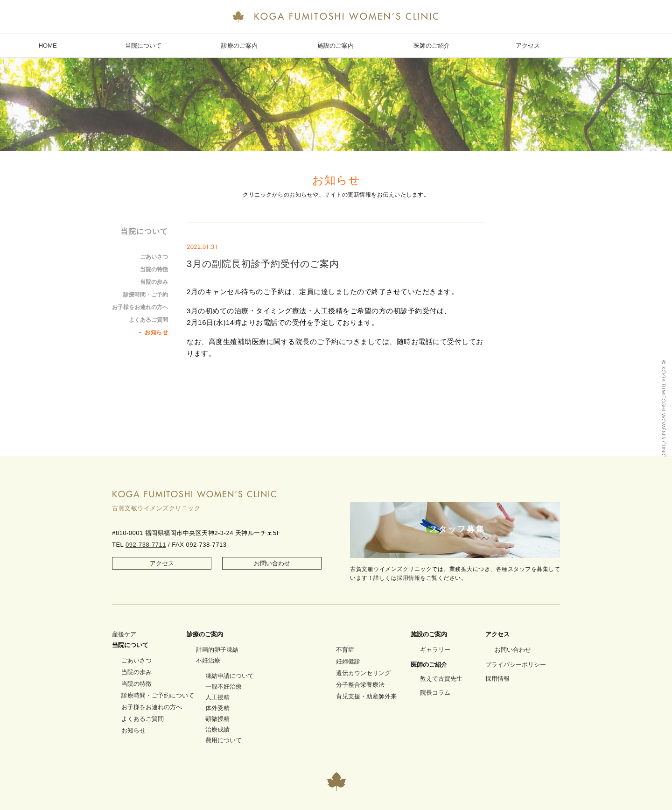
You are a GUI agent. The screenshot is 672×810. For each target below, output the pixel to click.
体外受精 (217, 708)
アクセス (528, 46)
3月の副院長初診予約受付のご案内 (263, 264)
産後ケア (124, 634)
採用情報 (408, 578)
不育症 (345, 650)
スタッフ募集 (457, 529)
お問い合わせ (272, 563)
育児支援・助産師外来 (366, 696)
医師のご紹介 (432, 46)
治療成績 (217, 729)
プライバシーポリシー (516, 665)
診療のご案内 (239, 46)
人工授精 (217, 697)
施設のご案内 (336, 46)
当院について (143, 46)
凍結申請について (230, 676)
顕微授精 (217, 719)
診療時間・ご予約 (146, 295)
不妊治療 (208, 660)
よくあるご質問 (148, 320)
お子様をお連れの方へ (140, 307)
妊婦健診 (348, 661)
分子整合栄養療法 (360, 685)
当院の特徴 (154, 269)
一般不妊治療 (224, 687)
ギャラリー (435, 650)
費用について (224, 740)
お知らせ (156, 332)
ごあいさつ (154, 257)
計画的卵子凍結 (217, 650)
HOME (48, 46)
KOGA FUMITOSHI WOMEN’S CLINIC (336, 18)
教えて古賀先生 (441, 679)
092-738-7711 (146, 545)
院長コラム (435, 693)
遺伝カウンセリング (363, 673)
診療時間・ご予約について (158, 695)
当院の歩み (154, 282)
